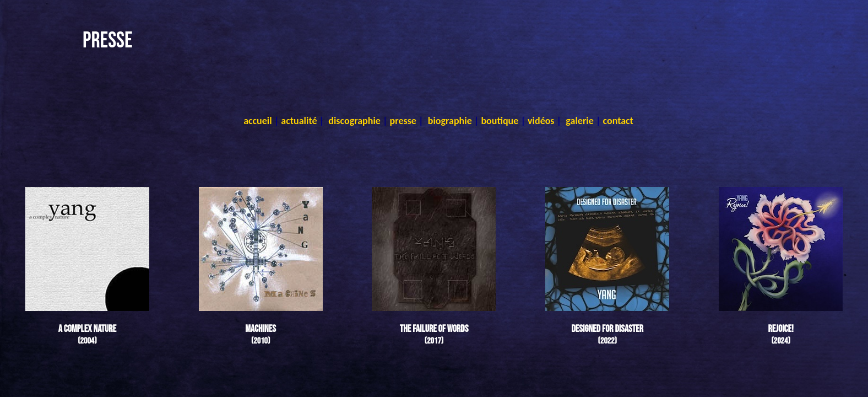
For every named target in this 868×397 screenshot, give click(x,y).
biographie (450, 121)
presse (403, 121)
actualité (299, 121)
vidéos (541, 121)
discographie (354, 121)
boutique (500, 121)
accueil (258, 121)
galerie (579, 121)
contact (618, 121)
